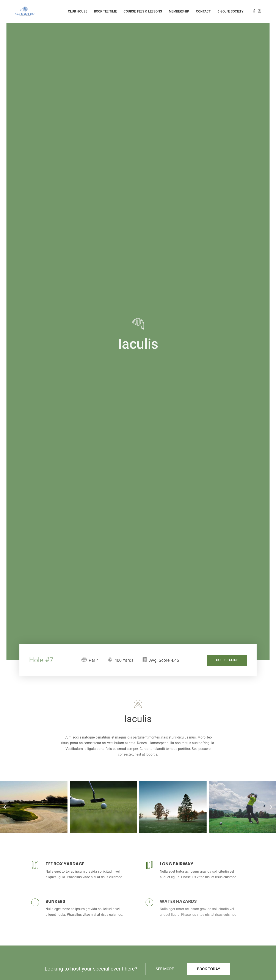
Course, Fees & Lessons (143, 11)
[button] (5, 807)
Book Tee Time (105, 11)
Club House (78, 11)
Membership (179, 11)
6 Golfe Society (231, 11)
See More (165, 969)
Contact (203, 11)
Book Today (209, 969)
